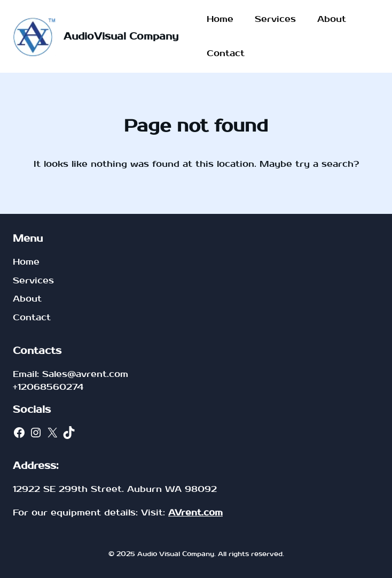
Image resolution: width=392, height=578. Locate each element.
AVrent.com (195, 513)
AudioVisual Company (121, 37)
